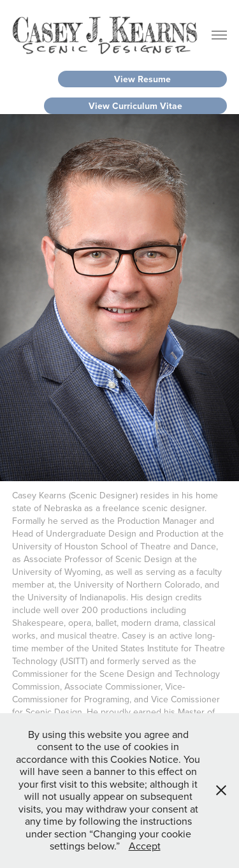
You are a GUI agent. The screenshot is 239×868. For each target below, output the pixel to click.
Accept (145, 846)
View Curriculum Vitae (135, 106)
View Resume (142, 79)
